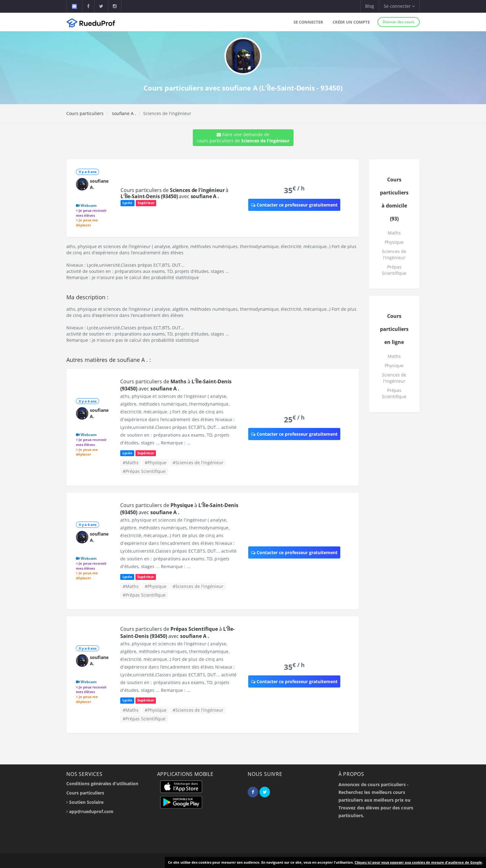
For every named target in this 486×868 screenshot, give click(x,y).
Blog (370, 6)
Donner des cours (399, 22)
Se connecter (308, 22)
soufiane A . (123, 113)
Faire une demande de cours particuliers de (243, 138)
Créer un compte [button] (351, 22)
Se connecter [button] (399, 6)
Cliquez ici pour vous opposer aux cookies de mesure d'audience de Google (418, 862)
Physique (394, 242)
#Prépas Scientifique (144, 471)
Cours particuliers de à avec (175, 193)
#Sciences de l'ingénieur (198, 463)
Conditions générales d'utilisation (102, 783)
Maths (394, 233)
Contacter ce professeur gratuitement (294, 205)
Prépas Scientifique (394, 270)
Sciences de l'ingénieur (394, 254)
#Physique (156, 463)
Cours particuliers (85, 113)
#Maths (131, 463)
